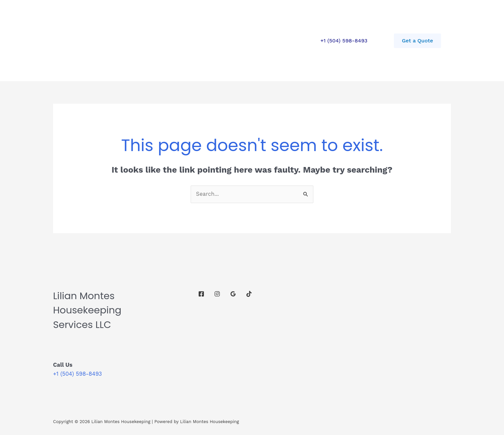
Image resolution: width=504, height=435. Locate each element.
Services (137, 40)
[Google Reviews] (233, 294)
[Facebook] (201, 294)
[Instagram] (217, 294)
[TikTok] (249, 294)
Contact (171, 40)
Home (107, 40)
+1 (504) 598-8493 (344, 41)
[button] (417, 41)
